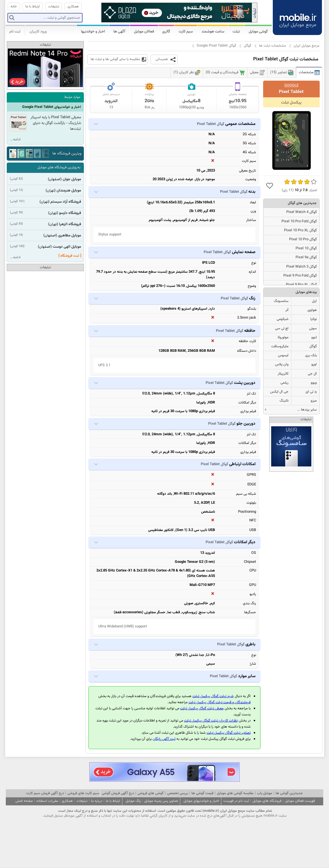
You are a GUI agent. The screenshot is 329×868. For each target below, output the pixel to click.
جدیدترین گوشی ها (289, 793)
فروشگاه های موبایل (267, 801)
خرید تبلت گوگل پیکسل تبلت (213, 696)
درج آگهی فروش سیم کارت (45, 793)
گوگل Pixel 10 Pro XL (300, 230)
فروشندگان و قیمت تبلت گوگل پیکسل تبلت (220, 702)
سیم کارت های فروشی (83, 793)
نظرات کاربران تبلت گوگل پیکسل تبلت (211, 721)
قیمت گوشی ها (202, 793)
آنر (287, 310)
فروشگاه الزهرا (70, 224)
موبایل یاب (265, 793)
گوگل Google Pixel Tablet (216, 46)
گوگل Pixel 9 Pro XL (301, 285)
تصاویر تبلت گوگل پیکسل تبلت (229, 733)
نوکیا (314, 319)
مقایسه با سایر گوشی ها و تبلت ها (115, 59)
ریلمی (285, 383)
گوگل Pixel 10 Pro (303, 239)
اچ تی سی (282, 328)
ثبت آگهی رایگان (164, 739)
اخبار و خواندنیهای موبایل (201, 801)
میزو (314, 401)
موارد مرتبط (72, 97)
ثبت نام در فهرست (236, 801)
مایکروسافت (280, 346)
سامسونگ (281, 301)
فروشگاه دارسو (70, 213)
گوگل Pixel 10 (306, 248)
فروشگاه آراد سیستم (66, 202)
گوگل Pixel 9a (306, 257)
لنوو (314, 337)
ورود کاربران (38, 31)
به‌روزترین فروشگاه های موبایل (59, 168)
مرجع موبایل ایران (307, 46)
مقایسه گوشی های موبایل (235, 793)
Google (291, 85)
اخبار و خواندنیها (93, 31)
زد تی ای (311, 392)
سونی (313, 328)
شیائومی (283, 319)
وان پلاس (282, 364)
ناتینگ (284, 401)
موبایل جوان (72, 179)
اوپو (314, 364)
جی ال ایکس (279, 392)
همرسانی (162, 59)
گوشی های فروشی (151, 793)
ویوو (314, 383)
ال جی (312, 374)
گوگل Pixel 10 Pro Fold (299, 221)
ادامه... (15, 140)
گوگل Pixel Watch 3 (302, 267)
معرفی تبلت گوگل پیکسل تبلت (202, 709)
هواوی (312, 310)
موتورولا (283, 337)
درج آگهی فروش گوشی (118, 793)
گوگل (248, 46)
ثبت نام (15, 31)
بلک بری (311, 355)
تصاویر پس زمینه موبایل (161, 801)
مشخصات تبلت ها (272, 46)
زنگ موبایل (133, 801)
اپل (314, 301)
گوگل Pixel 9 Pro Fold (300, 276)
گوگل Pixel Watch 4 (302, 212)
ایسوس (283, 355)
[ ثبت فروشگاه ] (70, 256)
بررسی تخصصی (178, 793)
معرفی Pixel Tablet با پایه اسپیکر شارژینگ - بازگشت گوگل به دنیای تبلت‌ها (56, 123)
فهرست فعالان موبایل (300, 801)
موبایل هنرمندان (69, 190)
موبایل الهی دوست (67, 247)
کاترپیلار (283, 374)
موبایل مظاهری (70, 235)
